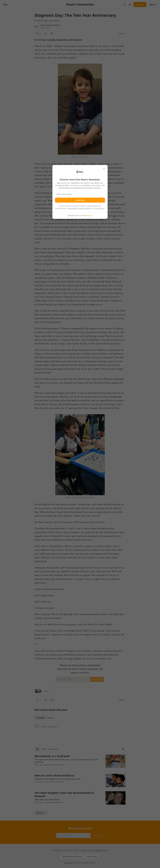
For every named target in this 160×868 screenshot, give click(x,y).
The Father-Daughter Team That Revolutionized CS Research (64, 795)
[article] (80, 762)
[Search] (124, 4)
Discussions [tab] (53, 749)
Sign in (152, 4)
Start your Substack (72, 857)
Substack (68, 863)
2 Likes (46, 691)
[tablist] (45, 718)
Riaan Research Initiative (50, 25)
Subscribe (140, 4)
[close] (104, 169)
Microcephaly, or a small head (52, 756)
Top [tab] (37, 749)
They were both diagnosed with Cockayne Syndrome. (58, 779)
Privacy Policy (99, 208)
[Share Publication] (130, 4)
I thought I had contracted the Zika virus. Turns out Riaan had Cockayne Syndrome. (66, 761)
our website (75, 659)
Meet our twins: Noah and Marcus (54, 776)
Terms (90, 850)
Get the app (92, 856)
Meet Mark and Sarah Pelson (47, 800)
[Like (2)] (38, 33)
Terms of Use (92, 206)
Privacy (83, 850)
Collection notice (101, 850)
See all (41, 813)
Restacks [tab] (51, 718)
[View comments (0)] (46, 33)
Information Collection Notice (79, 208)
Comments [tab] (40, 718)
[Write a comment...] (83, 730)
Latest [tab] (44, 749)
